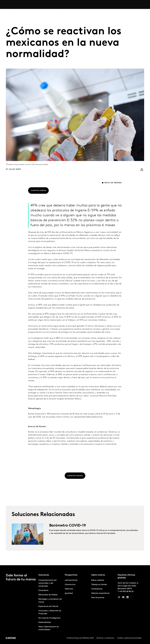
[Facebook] (123, 598)
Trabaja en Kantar (112, 5)
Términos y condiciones (105, 638)
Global (138, 5)
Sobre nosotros (96, 5)
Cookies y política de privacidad (129, 638)
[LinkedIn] (127, 598)
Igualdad (69, 593)
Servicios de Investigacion (50, 618)
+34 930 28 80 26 (126, 592)
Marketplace (73, 5)
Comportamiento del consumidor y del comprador (48, 583)
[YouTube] (132, 598)
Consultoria (43, 590)
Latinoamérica (71, 580)
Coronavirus (70, 585)
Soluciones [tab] (28, 5)
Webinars (69, 589)
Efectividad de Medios (48, 595)
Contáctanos (128, 5)
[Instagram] (119, 598)
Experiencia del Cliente (48, 606)
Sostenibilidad (45, 622)
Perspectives (59, 5)
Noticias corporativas (100, 593)
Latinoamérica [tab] (43, 5)
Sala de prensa (98, 598)
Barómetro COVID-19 (67, 535)
